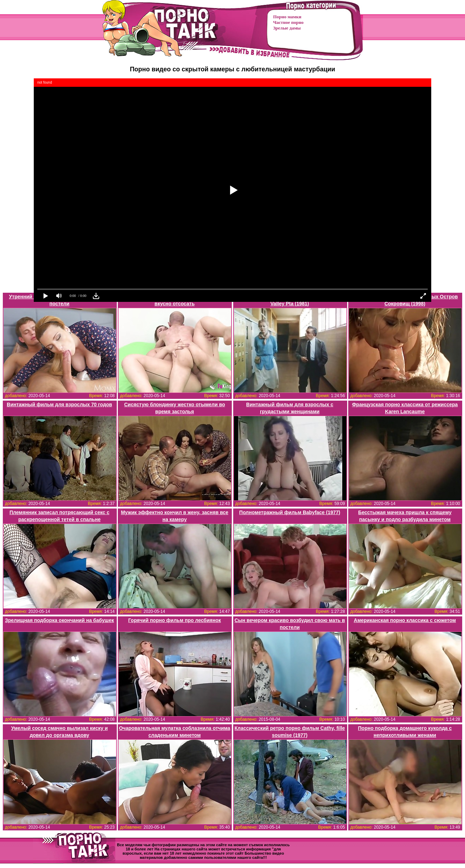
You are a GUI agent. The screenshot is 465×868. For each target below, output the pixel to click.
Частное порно (288, 22)
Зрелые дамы (287, 28)
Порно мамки (287, 17)
